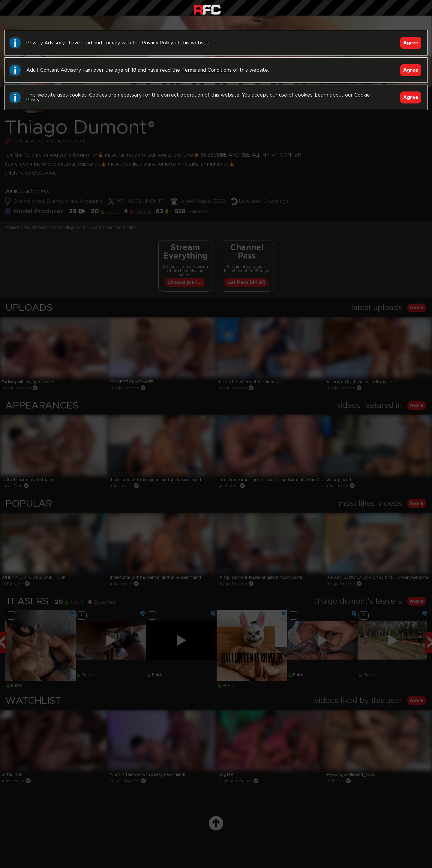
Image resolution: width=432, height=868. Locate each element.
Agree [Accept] (411, 43)
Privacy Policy (157, 43)
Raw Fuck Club (207, 9)
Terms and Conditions (207, 70)
